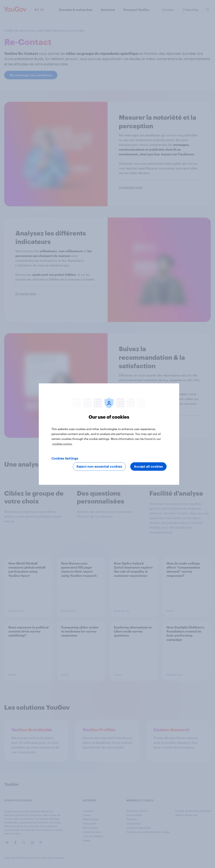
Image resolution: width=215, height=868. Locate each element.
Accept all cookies (148, 466)
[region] (109, 434)
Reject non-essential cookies (99, 466)
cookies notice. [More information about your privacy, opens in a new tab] (62, 443)
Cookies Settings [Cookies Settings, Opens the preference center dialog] (65, 458)
